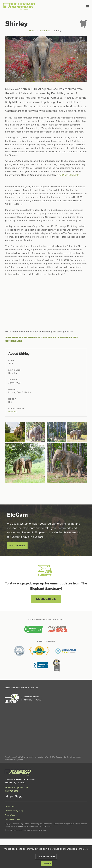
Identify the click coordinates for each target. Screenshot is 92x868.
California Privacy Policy (14, 811)
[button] (83, 6)
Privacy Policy (10, 806)
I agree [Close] (47, 864)
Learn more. (82, 849)
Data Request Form (12, 819)
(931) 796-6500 (12, 791)
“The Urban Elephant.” (68, 175)
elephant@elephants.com (16, 788)
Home (32, 31)
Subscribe (46, 599)
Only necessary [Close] (46, 857)
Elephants (45, 31)
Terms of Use (10, 815)
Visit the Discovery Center (22, 688)
